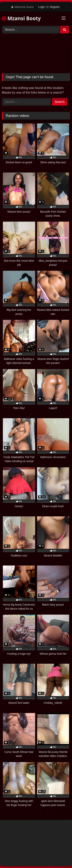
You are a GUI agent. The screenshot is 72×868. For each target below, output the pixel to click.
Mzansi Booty (21, 18)
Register (55, 7)
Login (41, 7)
